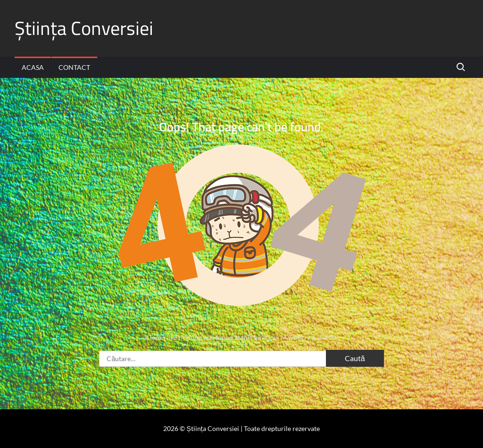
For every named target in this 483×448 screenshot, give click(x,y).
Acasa (33, 67)
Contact (74, 67)
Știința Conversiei (84, 28)
